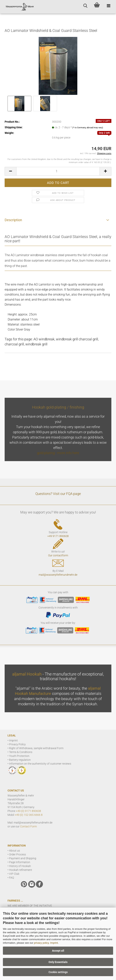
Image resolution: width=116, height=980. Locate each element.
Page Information (20, 862)
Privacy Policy (17, 744)
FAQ (12, 878)
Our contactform (58, 555)
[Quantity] (58, 171)
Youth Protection (19, 756)
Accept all (58, 951)
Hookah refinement (21, 870)
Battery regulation (20, 760)
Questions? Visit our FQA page (58, 494)
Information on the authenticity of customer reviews (40, 764)
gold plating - (47, 453)
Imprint (54, 943)
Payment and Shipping (23, 858)
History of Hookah (20, 866)
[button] (10, 171)
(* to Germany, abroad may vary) (88, 128)
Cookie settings (58, 972)
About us (14, 851)
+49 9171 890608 (58, 536)
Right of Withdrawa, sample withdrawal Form (36, 748)
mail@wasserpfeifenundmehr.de (58, 575)
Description (13, 220)
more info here (68, 453)
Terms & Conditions (21, 752)
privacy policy (41, 943)
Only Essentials (58, 962)
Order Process (17, 854)
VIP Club (14, 874)
